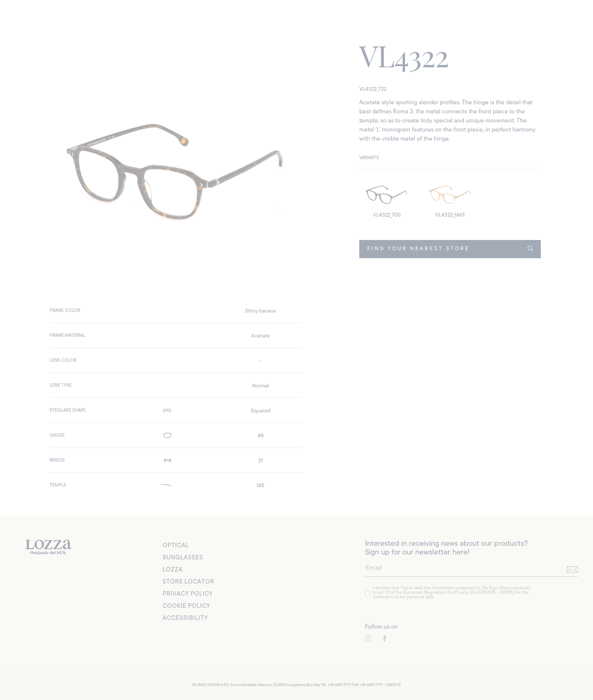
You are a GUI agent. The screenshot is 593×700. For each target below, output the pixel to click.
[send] (572, 570)
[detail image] (387, 198)
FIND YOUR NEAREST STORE (450, 249)
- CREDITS (392, 685)
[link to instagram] (368, 638)
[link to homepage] (48, 547)
